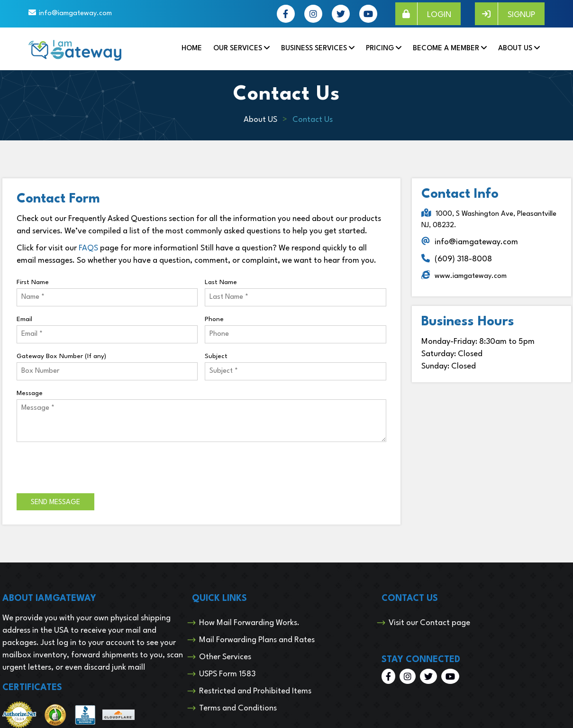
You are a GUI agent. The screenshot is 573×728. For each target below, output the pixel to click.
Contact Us (313, 120)
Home (192, 49)
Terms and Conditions (238, 708)
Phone (214, 319)
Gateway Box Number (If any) (61, 356)
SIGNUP (505, 14)
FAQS (88, 248)
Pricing (380, 49)
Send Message (55, 502)
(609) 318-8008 (463, 259)
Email (24, 319)
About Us (515, 49)
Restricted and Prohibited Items (255, 691)
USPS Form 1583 (227, 674)
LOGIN (423, 14)
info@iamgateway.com (75, 14)
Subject (216, 356)
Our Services (238, 49)
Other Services (225, 657)
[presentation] (89, 468)
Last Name (221, 282)
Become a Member (446, 49)
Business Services (314, 49)
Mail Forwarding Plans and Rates (257, 640)
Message (30, 393)
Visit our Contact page (429, 623)
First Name (33, 282)
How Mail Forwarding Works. (249, 623)
